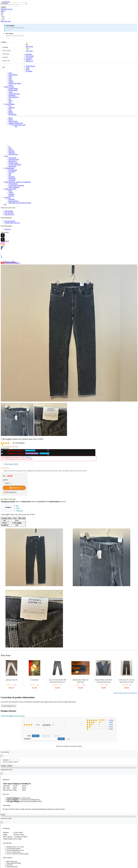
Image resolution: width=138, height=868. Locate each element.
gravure (11, 85)
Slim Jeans (20, 511)
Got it (3, 815)
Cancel (4, 766)
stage (10, 78)
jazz (10, 99)
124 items (47, 725)
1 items (111, 727)
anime (28, 68)
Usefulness (57, 736)
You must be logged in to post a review (13, 716)
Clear (69, 739)
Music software (9, 87)
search (3, 7)
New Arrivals (6, 51)
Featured (5, 57)
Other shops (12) (12, 464)
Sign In (3, 11)
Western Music (13, 90)
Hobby (11, 118)
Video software (30, 66)
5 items (111, 722)
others (10, 76)
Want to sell (6, 61)
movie (28, 69)
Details (28, 457)
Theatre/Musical (13, 97)
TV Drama (29, 71)
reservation (6, 54)
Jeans (18, 508)
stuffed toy (12, 108)
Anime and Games (14, 94)
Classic (11, 92)
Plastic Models (13, 121)
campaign (5, 47)
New (19, 451)
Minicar (11, 113)
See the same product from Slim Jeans (126, 693)
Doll (10, 109)
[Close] (2, 756)
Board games (12, 114)
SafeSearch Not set (7, 9)
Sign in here (29, 46)
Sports (10, 80)
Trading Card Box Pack (16, 123)
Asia (10, 102)
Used (26, 453)
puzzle (10, 111)
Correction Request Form (9, 706)
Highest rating (46, 736)
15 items (111, 720)
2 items (111, 724)
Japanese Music (13, 88)
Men (4, 67)
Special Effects (13, 75)
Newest (36, 736)
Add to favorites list (10, 492)
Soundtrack (12, 95)
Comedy (11, 82)
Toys (10, 106)
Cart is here (29, 51)
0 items (111, 729)
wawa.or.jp (6, 2)
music (10, 73)
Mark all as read (6, 21)
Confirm (10, 766)
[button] (69, 19)
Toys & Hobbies (10, 104)
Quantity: (6, 760)
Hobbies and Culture (15, 83)
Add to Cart (14, 488)
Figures (11, 120)
